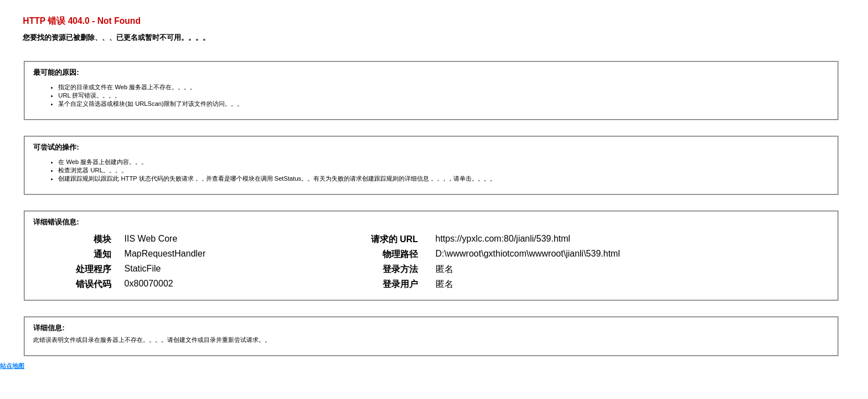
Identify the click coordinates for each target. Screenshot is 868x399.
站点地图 (12, 366)
